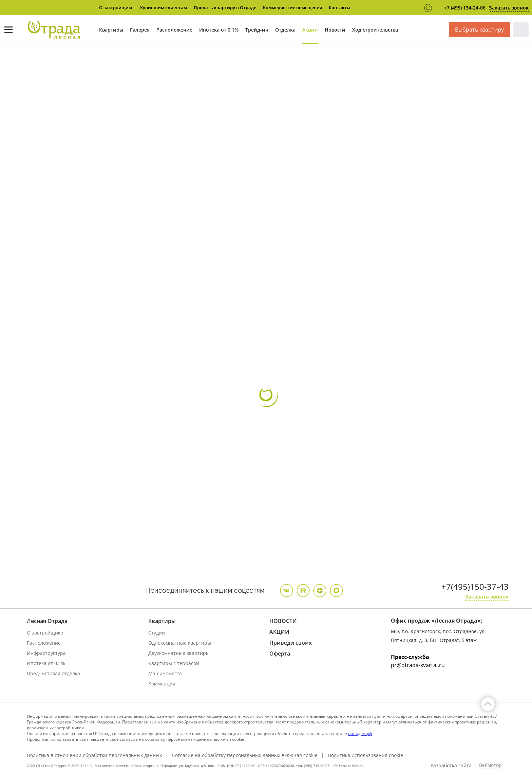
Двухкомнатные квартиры (179, 653)
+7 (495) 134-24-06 (465, 8)
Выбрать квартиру (479, 30)
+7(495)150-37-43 (475, 586)
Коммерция (162, 684)
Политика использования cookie (365, 755)
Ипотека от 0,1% (219, 30)
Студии (157, 633)
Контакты (340, 7)
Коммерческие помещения (292, 7)
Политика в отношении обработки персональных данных (94, 755)
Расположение (174, 30)
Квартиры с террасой (174, 663)
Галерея (140, 30)
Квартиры (111, 30)
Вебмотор (490, 765)
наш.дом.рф (360, 733)
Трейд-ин (257, 30)
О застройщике (116, 7)
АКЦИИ (279, 632)
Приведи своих (291, 643)
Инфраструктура (46, 653)
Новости (335, 30)
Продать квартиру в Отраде (225, 7)
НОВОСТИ (283, 621)
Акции (310, 30)
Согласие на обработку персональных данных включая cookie (245, 755)
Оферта (280, 654)
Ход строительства (375, 30)
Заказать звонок (509, 8)
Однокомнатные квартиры (180, 643)
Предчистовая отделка (53, 673)
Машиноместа (165, 673)
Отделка (285, 30)
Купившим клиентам (164, 7)
